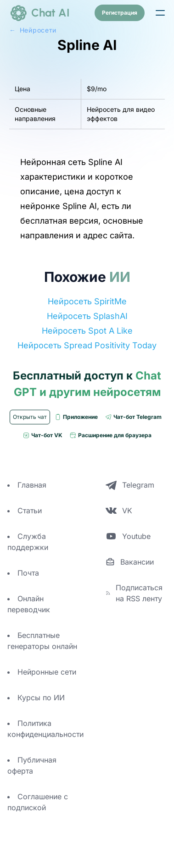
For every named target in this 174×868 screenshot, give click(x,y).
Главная (32, 485)
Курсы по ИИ (41, 698)
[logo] (39, 13)
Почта (28, 573)
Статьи (30, 511)
